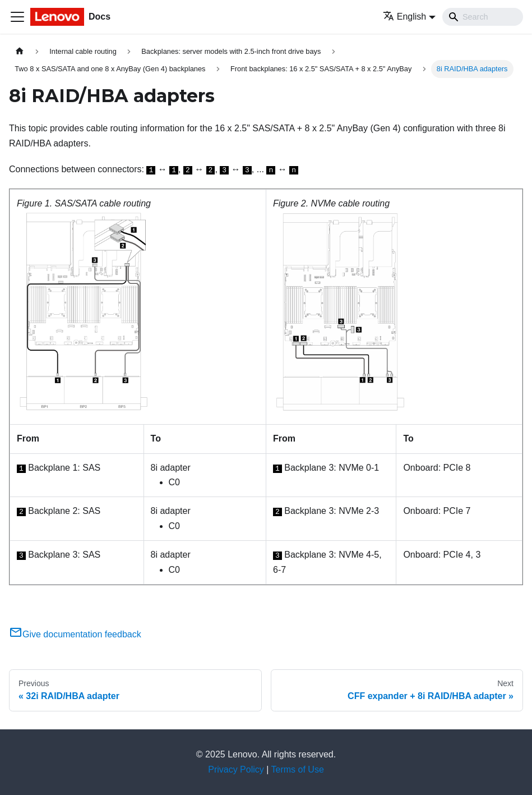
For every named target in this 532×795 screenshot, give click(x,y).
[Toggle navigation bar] (17, 17)
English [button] (404, 17)
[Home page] (20, 51)
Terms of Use (298, 769)
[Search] (483, 17)
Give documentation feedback (75, 634)
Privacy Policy (236, 769)
